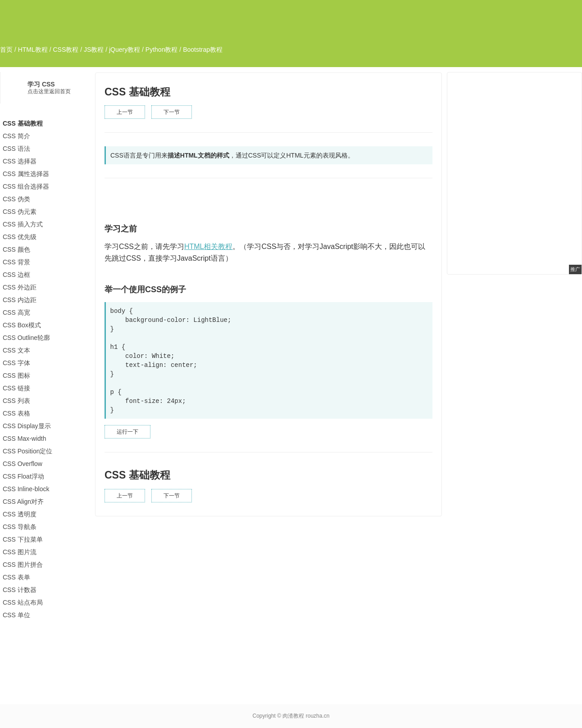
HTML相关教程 (209, 246)
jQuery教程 (125, 50)
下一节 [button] (172, 112)
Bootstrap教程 (203, 50)
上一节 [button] (125, 112)
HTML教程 (33, 50)
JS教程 (94, 50)
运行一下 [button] (127, 432)
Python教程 (162, 50)
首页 (6, 50)
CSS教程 (66, 50)
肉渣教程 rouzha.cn (306, 716)
